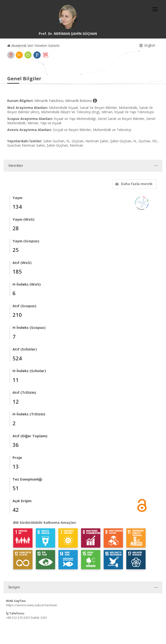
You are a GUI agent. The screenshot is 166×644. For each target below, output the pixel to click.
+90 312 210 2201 (18, 618)
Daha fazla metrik (133, 184)
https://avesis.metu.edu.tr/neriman (32, 605)
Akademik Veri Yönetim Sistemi (33, 46)
